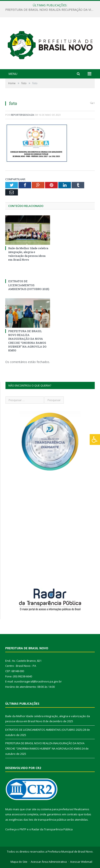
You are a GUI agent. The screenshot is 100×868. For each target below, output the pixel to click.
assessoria (19, 814)
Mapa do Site (19, 862)
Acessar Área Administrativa (49, 862)
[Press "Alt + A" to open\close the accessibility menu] (95, 440)
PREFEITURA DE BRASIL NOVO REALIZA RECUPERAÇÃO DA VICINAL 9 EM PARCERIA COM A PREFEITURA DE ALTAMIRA (51, 10)
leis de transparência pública (47, 820)
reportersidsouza (22, 115)
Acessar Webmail (81, 862)
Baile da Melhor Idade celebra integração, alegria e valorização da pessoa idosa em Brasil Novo (28, 254)
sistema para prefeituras (57, 809)
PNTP (23, 829)
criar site (31, 809)
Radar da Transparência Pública (52, 829)
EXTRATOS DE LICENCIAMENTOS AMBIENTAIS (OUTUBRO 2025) (29, 285)
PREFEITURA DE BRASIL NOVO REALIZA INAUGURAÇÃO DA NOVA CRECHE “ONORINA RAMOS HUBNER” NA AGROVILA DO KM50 (27, 341)
